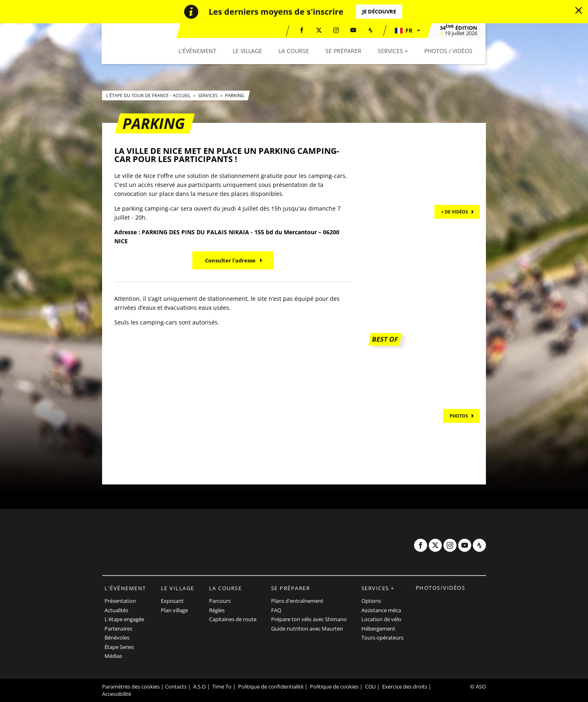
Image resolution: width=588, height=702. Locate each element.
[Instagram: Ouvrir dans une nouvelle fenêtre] (336, 30)
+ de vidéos (454, 212)
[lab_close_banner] (579, 11)
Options (371, 601)
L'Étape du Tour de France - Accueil (149, 95)
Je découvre (379, 11)
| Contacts (174, 686)
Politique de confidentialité (271, 686)
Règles (217, 610)
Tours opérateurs (382, 638)
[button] (408, 31)
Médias (113, 656)
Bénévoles (117, 638)
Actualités (116, 610)
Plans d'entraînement (297, 601)
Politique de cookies (334, 686)
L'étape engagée (124, 619)
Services (208, 95)
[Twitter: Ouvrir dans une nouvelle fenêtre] (319, 30)
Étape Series (119, 647)
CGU (370, 686)
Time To (222, 686)
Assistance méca (381, 610)
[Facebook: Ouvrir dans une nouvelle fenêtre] (302, 30)
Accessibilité (117, 694)
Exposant (172, 601)
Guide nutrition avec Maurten (307, 629)
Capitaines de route (233, 619)
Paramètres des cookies (131, 686)
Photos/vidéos (441, 588)
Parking (235, 95)
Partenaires (118, 629)
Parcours (220, 601)
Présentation (120, 601)
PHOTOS (459, 416)
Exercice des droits (405, 686)
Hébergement (378, 629)
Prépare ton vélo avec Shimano (309, 619)
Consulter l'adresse (230, 260)
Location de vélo (381, 619)
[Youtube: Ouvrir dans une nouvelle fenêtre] (354, 30)
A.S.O (199, 686)
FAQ (276, 610)
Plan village (174, 610)
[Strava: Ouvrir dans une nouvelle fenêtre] (371, 30)
